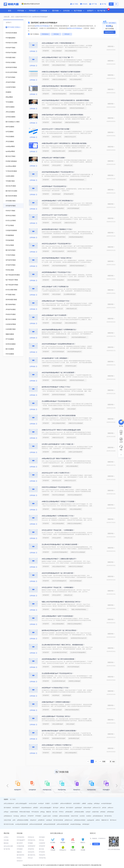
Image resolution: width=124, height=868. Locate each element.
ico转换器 (55, 816)
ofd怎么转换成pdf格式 (71, 51)
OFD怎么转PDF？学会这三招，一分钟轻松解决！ (58, 587)
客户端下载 (7, 849)
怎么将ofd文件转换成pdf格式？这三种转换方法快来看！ (60, 544)
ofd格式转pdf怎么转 (71, 309)
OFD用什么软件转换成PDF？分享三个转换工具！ (58, 444)
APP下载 (93, 4)
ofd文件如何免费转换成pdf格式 (80, 337)
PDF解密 (30, 843)
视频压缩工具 (105, 820)
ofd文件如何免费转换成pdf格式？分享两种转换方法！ (59, 330)
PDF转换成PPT (21, 840)
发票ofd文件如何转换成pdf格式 (78, 108)
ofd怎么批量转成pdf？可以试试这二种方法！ (56, 716)
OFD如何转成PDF (69, 194)
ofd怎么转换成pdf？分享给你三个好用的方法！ (57, 745)
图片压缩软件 (70, 808)
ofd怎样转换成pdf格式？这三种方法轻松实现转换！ (59, 659)
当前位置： (7, 17)
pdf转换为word (69, 820)
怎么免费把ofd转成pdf (70, 294)
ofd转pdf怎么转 (68, 165)
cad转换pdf (49, 820)
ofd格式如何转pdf (57, 122)
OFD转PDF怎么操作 (71, 366)
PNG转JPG (42, 855)
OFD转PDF (46, 51)
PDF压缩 (56, 34)
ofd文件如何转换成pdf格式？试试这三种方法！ (57, 258)
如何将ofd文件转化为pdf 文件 (79, 638)
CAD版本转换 (20, 846)
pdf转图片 (36, 808)
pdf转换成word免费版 (23, 820)
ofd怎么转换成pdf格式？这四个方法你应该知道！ (58, 616)
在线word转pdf (87, 808)
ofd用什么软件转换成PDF (75, 452)
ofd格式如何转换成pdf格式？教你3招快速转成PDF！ (59, 86)
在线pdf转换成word (26, 808)
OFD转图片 (38, 816)
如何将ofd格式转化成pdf (59, 738)
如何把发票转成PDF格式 (59, 237)
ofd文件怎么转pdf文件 (58, 251)
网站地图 (94, 865)
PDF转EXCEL (32, 840)
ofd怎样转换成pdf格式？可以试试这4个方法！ (57, 272)
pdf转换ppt (97, 803)
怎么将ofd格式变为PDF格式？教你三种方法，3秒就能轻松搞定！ (63, 645)
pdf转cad (62, 808)
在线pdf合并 (33, 820)
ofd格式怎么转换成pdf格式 (59, 79)
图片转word (113, 820)
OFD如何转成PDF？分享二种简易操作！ (55, 358)
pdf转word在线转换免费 (36, 824)
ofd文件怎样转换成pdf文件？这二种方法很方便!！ (58, 573)
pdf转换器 (103, 812)
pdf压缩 (104, 808)
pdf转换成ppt (110, 812)
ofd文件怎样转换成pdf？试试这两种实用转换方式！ (59, 344)
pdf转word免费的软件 (66, 803)
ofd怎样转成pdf (56, 194)
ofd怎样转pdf (56, 695)
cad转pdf (88, 812)
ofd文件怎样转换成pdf (73, 208)
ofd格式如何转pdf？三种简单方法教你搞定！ (56, 702)
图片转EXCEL (32, 855)
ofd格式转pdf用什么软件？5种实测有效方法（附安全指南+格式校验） (65, 143)
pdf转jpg (42, 812)
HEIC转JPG (31, 852)
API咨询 (84, 4)
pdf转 (14, 820)
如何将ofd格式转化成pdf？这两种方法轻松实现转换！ (59, 731)
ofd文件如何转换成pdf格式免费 (60, 337)
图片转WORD (21, 855)
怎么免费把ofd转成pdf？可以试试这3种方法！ (57, 401)
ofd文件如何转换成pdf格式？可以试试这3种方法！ (58, 172)
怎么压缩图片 (55, 803)
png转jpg (90, 803)
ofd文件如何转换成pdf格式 (77, 94)
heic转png (16, 816)
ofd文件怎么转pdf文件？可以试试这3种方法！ (57, 244)
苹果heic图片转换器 (25, 812)
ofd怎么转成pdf (56, 294)
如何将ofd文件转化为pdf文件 (60, 638)
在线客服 (96, 844)
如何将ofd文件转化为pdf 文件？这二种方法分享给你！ (60, 630)
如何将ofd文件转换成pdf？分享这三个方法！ (56, 387)
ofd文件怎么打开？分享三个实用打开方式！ (56, 473)
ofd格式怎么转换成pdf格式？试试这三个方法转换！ (59, 501)
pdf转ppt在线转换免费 (49, 824)
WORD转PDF (32, 846)
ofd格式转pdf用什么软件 (59, 151)
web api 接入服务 (8, 846)
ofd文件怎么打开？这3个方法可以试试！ (55, 215)
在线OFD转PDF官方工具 (23, 17)
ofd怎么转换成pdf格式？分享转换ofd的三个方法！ (58, 516)
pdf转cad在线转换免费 (63, 824)
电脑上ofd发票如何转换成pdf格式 (80, 609)
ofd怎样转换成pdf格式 (58, 208)
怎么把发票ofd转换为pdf (59, 681)
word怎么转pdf (33, 803)
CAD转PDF (42, 843)
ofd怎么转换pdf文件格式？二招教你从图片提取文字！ (59, 559)
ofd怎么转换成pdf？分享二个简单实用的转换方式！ (59, 43)
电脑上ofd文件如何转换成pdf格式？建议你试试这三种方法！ (62, 602)
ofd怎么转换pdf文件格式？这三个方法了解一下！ (58, 57)
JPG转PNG (31, 849)
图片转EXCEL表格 (9, 824)
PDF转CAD (31, 837)
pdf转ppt (6, 812)
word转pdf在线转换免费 (22, 824)
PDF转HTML (42, 858)
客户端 (103, 4)
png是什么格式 (47, 816)
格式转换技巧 (16, 808)
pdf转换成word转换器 (80, 820)
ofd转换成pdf (86, 824)
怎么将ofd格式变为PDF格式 (60, 652)
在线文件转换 (7, 820)
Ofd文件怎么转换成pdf (58, 495)
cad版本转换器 (14, 812)
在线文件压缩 (74, 816)
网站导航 (99, 865)
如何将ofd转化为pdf (74, 738)
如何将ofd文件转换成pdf (59, 395)
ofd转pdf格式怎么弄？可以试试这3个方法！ (56, 301)
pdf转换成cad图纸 (79, 812)
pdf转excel (23, 816)
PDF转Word (45, 34)
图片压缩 (55, 812)
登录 (111, 4)
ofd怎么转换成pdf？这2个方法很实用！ (55, 315)
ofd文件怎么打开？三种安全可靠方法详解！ (56, 129)
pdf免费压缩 (41, 820)
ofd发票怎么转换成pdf (74, 681)
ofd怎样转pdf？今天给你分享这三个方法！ (56, 688)
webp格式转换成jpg (75, 824)
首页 (10, 11)
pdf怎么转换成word (9, 803)
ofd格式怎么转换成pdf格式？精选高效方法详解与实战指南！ (62, 72)
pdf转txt (98, 820)
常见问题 (6, 840)
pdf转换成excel (8, 816)
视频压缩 (49, 812)
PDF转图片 (42, 837)
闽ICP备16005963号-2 (85, 865)
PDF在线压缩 (35, 812)
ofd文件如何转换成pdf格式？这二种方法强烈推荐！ (59, 373)
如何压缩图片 (77, 803)
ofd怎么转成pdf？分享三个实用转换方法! (55, 287)
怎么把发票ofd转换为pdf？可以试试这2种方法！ (58, 673)
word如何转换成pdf (106, 803)
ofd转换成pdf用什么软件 (75, 151)
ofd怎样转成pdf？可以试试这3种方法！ (55, 186)
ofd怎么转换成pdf (57, 51)
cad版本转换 (95, 812)
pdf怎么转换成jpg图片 (21, 803)
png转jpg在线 (90, 820)
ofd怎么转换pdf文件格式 (59, 65)
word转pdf (41, 803)
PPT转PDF (42, 852)
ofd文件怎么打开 (57, 137)
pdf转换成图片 (69, 812)
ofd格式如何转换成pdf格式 (59, 94)
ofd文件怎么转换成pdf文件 (75, 495)
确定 (114, 762)
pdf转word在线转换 (64, 816)
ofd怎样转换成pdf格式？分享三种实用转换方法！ (58, 201)
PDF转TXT (20, 861)
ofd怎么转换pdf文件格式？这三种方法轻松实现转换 (59, 415)
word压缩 (82, 816)
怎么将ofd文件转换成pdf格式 (76, 395)
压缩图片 (48, 803)
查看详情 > (111, 46)
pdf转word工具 (97, 808)
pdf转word (110, 808)
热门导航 (74, 4)
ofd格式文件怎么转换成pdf (76, 65)
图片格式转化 (108, 816)
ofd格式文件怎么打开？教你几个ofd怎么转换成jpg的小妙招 (61, 430)
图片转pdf (56, 808)
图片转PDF (20, 843)
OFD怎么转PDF (56, 165)
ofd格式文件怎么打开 (70, 137)
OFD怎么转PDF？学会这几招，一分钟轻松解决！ (58, 530)
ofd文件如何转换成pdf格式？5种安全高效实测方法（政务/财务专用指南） (66, 100)
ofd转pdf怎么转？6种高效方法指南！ (54, 158)
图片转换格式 (7, 808)
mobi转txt (89, 816)
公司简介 (6, 837)
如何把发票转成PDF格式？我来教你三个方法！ (57, 229)
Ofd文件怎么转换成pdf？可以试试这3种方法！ (57, 487)
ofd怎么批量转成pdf (57, 724)
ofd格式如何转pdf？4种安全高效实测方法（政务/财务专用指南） (63, 115)
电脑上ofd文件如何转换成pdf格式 (61, 609)
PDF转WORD (21, 837)
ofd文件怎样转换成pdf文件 (74, 352)
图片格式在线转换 (58, 820)
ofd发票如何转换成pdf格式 (76, 237)
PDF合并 (67, 34)
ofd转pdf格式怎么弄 (57, 309)
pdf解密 (84, 803)
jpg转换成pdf (78, 808)
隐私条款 (6, 843)
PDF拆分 (61, 812)
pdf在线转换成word (98, 816)
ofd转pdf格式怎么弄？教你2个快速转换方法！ (57, 458)
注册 (116, 4)
